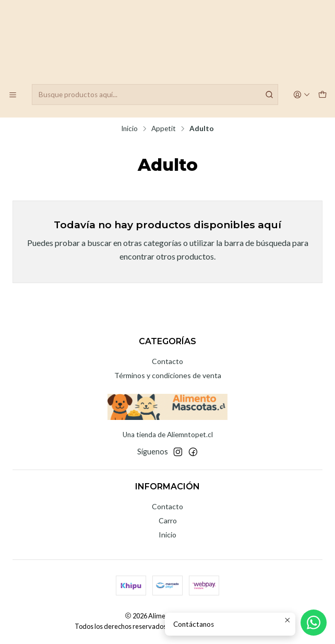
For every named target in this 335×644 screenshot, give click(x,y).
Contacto (167, 361)
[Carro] (322, 95)
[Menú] (13, 95)
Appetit (164, 129)
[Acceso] (302, 95)
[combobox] (155, 95)
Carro (168, 520)
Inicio (129, 129)
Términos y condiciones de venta (168, 375)
